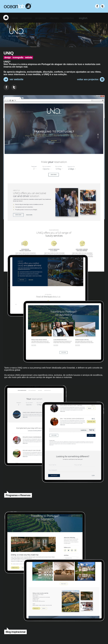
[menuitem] (6, 18)
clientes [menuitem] (54, 18)
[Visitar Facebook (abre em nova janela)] (97, 6)
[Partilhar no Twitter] (14, 87)
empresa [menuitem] (26, 18)
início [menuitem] (15, 18)
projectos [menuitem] (41, 18)
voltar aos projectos (91, 79)
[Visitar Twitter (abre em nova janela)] (103, 6)
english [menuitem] (83, 18)
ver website (13, 79)
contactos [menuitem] (68, 18)
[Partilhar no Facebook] (6, 87)
